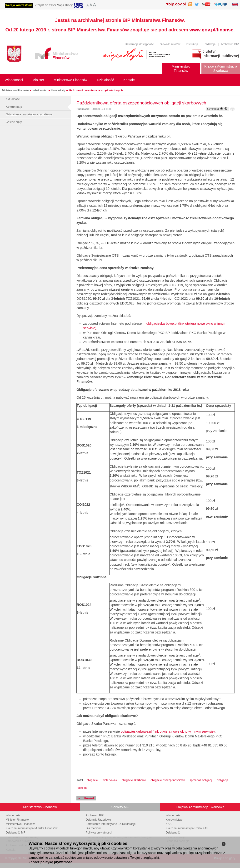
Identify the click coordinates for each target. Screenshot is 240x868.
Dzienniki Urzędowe (98, 820)
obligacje (92, 780)
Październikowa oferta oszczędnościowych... (97, 90)
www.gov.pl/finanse (211, 30)
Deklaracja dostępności (140, 44)
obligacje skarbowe (134, 780)
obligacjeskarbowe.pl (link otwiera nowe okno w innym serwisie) (168, 731)
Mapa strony (65, 5)
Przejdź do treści (45, 5)
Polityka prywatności (99, 833)
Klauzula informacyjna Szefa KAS (187, 828)
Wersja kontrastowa (19, 5)
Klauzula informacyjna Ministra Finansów (32, 828)
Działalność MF (15, 833)
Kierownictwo (174, 820)
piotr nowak (110, 780)
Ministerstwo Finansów (15, 90)
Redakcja (210, 44)
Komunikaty (58, 90)
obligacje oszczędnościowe (168, 780)
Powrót (89, 798)
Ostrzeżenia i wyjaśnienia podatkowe (29, 114)
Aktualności (13, 99)
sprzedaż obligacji (201, 780)
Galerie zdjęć (14, 122)
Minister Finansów (17, 820)
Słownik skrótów (170, 44)
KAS (169, 824)
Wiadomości (40, 90)
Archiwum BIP (230, 44)
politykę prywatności (57, 862)
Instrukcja (192, 44)
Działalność (173, 833)
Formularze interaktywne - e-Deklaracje (111, 824)
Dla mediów (93, 828)
